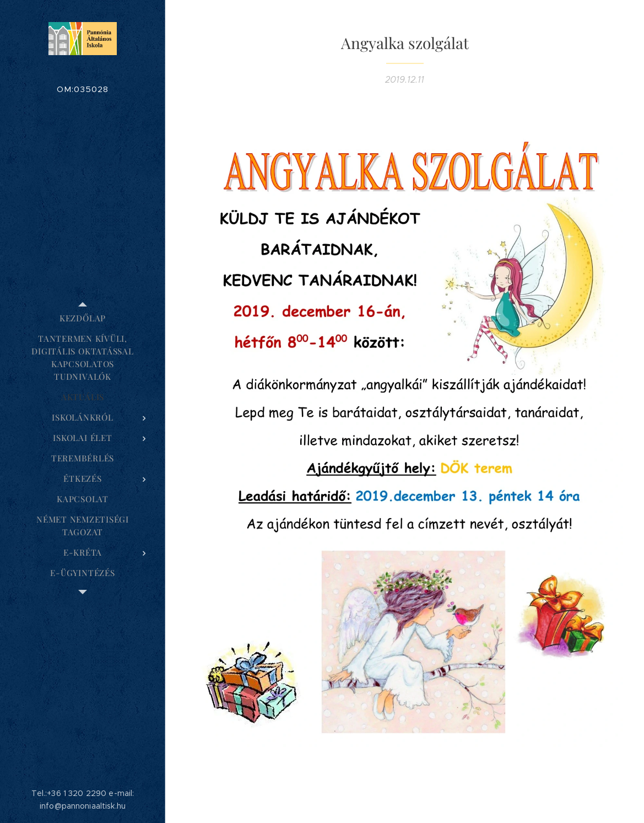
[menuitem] (83, 318)
